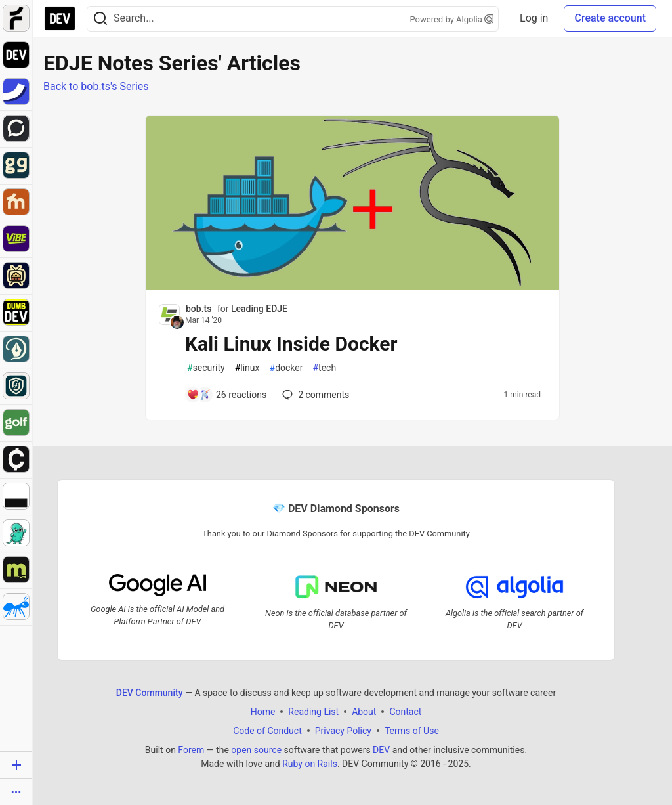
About (364, 712)
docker (286, 368)
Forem (191, 750)
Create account (610, 18)
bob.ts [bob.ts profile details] (199, 309)
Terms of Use (412, 731)
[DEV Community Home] (60, 18)
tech (324, 368)
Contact (405, 712)
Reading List (313, 712)
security (206, 368)
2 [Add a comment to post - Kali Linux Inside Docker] (314, 395)
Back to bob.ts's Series (96, 86)
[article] (352, 286)
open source (256, 750)
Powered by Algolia (452, 19)
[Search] (100, 19)
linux (247, 368)
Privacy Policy (343, 731)
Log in (534, 18)
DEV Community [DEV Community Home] (150, 693)
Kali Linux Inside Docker (291, 344)
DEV (381, 750)
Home (263, 712)
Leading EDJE (259, 309)
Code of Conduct (267, 731)
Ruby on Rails (310, 764)
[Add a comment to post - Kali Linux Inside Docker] (226, 395)
